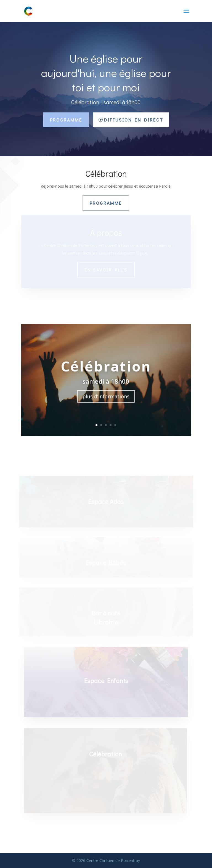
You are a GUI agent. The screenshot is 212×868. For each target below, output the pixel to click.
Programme (66, 120)
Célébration (106, 368)
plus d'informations (106, 398)
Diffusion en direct (134, 120)
